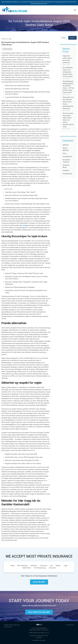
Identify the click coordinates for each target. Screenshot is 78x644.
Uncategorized (7, 49)
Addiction (66, 145)
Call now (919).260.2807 (39, 612)
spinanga (26, 225)
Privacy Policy (70, 625)
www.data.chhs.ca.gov (39, 640)
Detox (65, 153)
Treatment (66, 170)
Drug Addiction (67, 157)
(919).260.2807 (39, 582)
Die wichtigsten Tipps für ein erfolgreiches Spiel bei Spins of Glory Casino (68, 72)
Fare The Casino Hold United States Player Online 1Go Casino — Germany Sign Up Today (68, 120)
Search (72, 38)
